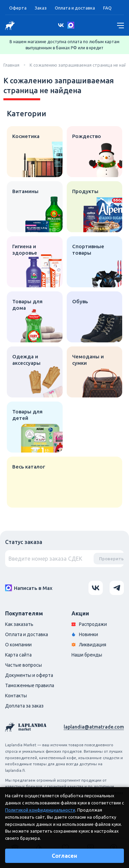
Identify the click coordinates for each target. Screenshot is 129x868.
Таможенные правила (30, 685)
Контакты (16, 696)
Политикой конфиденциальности (40, 810)
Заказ (41, 8)
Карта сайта (18, 655)
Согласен (64, 856)
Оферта (18, 8)
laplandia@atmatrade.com (94, 727)
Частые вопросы (23, 665)
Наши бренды (87, 655)
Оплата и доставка (75, 8)
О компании (18, 645)
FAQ (107, 8)
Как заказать (19, 624)
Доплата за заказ (24, 706)
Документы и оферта (29, 675)
